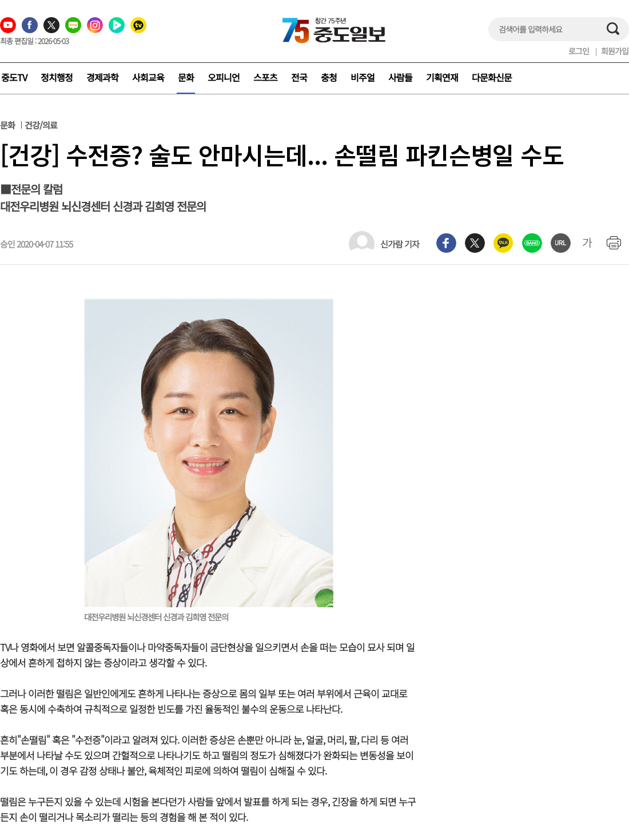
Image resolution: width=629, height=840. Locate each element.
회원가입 (615, 51)
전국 (299, 77)
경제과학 (102, 77)
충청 (329, 77)
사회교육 (148, 77)
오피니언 (224, 77)
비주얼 (363, 77)
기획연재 (442, 77)
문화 (186, 77)
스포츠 (265, 77)
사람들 (400, 77)
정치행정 (57, 77)
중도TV (14, 77)
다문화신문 (492, 77)
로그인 (579, 51)
